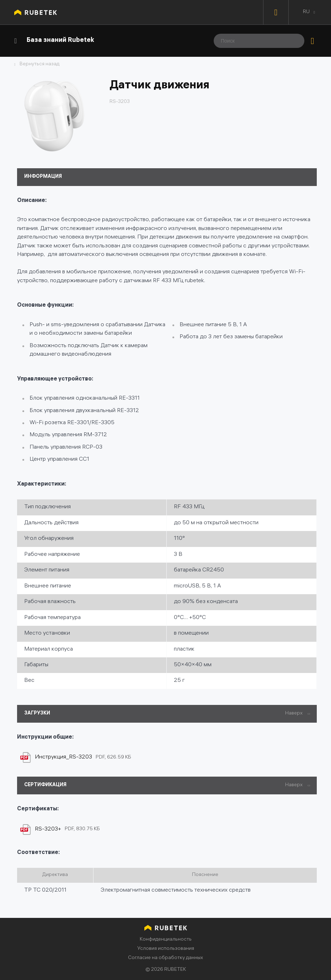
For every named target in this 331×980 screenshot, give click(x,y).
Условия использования (166, 949)
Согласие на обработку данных (165, 958)
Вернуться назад (39, 65)
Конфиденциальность (166, 940)
